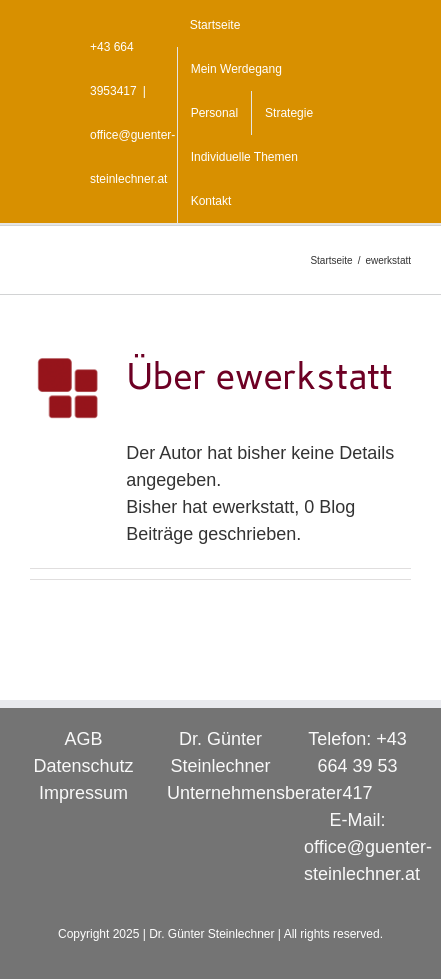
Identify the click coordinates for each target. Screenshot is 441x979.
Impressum (83, 793)
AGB (83, 739)
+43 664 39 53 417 (361, 766)
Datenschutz (83, 766)
